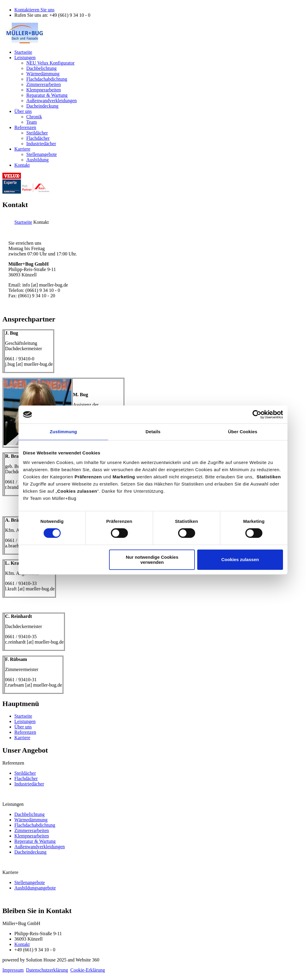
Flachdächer (26, 778)
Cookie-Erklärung (88, 970)
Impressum (13, 970)
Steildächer (25, 773)
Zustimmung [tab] (64, 432)
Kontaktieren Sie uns (34, 10)
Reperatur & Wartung (35, 841)
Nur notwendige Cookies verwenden (152, 560)
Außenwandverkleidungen (40, 847)
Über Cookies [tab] (243, 432)
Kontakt (22, 944)
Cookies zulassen (240, 559)
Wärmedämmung (31, 820)
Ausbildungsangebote (35, 888)
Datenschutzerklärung (47, 970)
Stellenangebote (30, 882)
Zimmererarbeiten (32, 830)
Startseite (23, 222)
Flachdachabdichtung (35, 825)
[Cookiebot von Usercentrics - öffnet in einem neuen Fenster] (257, 414)
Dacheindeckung (30, 852)
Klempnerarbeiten (32, 836)
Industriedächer (29, 784)
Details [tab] (153, 432)
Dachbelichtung (29, 814)
